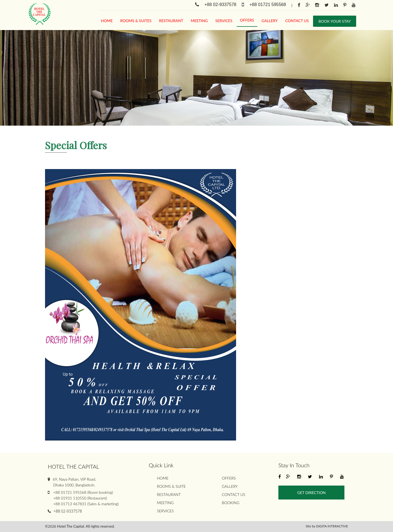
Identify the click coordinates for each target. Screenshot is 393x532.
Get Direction (311, 493)
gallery (270, 21)
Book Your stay (335, 21)
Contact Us (297, 21)
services (224, 21)
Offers (247, 20)
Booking (231, 503)
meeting (199, 21)
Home (107, 21)
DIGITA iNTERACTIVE (332, 526)
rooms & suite (171, 486)
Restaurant (171, 21)
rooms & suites (136, 21)
